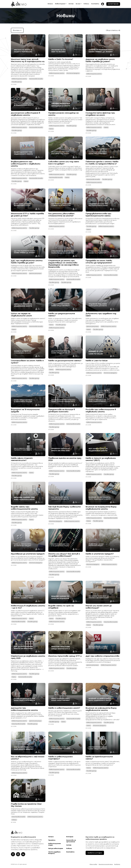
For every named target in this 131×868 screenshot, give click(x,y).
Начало (50, 4)
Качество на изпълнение (71, 841)
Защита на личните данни (106, 864)
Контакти (95, 4)
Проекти (52, 840)
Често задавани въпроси (54, 853)
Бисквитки (117, 864)
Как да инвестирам (56, 848)
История (70, 837)
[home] (19, 4)
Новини (86, 4)
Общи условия (93, 864)
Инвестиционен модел (55, 844)
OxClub (71, 4)
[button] (61, 4)
